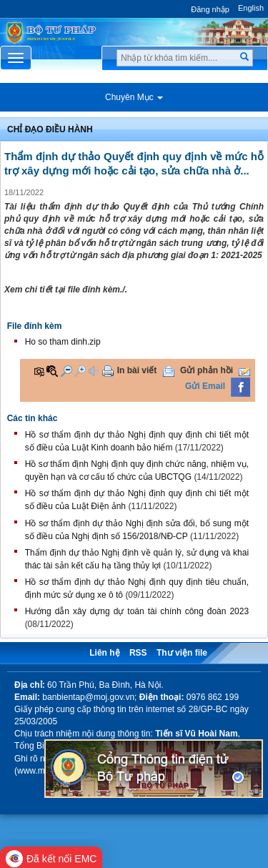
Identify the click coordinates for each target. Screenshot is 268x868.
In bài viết (137, 370)
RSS (138, 653)
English (251, 8)
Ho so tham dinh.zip (63, 342)
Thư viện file (182, 653)
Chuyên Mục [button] (134, 97)
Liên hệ (104, 653)
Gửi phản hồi (207, 370)
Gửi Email (205, 386)
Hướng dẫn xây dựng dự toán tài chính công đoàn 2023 (137, 611)
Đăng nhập (210, 9)
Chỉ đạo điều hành (50, 129)
